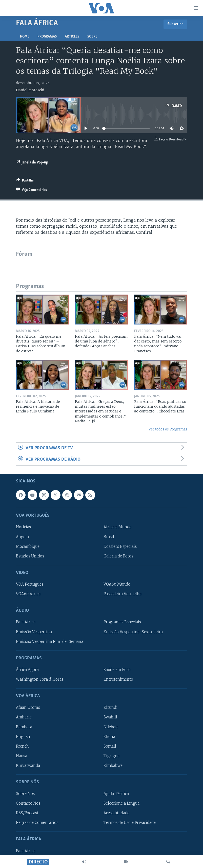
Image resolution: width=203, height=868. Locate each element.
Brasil (109, 537)
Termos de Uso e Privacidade (130, 823)
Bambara (24, 727)
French (22, 746)
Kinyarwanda (28, 766)
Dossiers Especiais (120, 546)
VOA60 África (28, 594)
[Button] (25, 181)
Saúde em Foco (117, 670)
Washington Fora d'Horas (40, 679)
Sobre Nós (25, 794)
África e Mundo (118, 527)
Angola (22, 537)
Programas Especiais (122, 622)
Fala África (26, 622)
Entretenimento (118, 679)
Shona (109, 736)
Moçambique (28, 546)
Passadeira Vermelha (123, 594)
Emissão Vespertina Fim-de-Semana (50, 641)
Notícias (23, 527)
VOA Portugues (30, 584)
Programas (47, 37)
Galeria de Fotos (118, 556)
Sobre (92, 37)
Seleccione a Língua (121, 803)
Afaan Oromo (28, 708)
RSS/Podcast (27, 813)
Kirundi (110, 708)
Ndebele (111, 727)
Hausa (22, 756)
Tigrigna (111, 756)
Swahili (110, 717)
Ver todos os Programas (168, 429)
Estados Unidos (30, 556)
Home (25, 37)
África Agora (27, 670)
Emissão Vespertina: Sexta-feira (133, 632)
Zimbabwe (113, 766)
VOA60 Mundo (117, 584)
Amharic (24, 717)
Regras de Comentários (37, 823)
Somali (110, 746)
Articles (72, 37)
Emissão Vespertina (34, 632)
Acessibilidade (116, 813)
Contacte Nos (28, 803)
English (23, 736)
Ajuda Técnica (116, 794)
